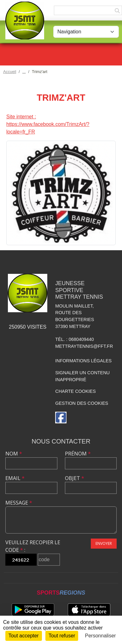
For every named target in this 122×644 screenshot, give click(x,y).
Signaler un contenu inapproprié (82, 376)
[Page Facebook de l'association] (61, 418)
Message (19, 503)
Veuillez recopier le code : (33, 546)
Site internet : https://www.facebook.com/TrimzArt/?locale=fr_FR (48, 124)
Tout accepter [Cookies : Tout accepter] (24, 636)
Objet (75, 478)
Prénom (78, 454)
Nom (14, 454)
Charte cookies (75, 391)
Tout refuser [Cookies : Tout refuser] (62, 636)
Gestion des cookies (82, 403)
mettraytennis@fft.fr (84, 346)
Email (15, 478)
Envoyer (104, 543)
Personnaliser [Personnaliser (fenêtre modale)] (101, 636)
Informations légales (83, 361)
